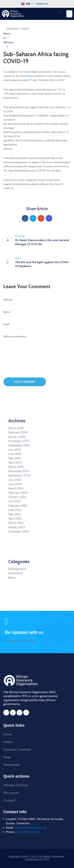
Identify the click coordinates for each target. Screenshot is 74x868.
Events (8, 742)
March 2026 (16, 428)
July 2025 (15, 450)
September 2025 (19, 445)
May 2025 (15, 458)
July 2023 (15, 501)
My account (11, 793)
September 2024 (19, 476)
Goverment (16, 573)
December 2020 (18, 532)
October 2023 (17, 497)
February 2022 (18, 506)
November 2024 (19, 471)
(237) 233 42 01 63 (28, 832)
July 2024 (15, 480)
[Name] (37, 312)
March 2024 (16, 488)
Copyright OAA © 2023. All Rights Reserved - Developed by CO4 (37, 858)
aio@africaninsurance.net (30, 828)
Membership (12, 765)
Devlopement (17, 569)
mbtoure (8, 42)
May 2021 (15, 514)
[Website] (37, 300)
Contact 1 (10, 800)
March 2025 (16, 467)
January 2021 (17, 527)
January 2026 (17, 437)
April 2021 (15, 519)
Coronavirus (27, 76)
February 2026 (18, 433)
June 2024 (15, 484)
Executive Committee (17, 750)
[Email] (37, 324)
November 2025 (19, 441)
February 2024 (18, 493)
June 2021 (15, 510)
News (7, 34)
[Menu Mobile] (69, 14)
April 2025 (15, 463)
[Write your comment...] (37, 349)
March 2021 (16, 523)
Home (8, 734)
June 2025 (15, 454)
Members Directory (16, 785)
